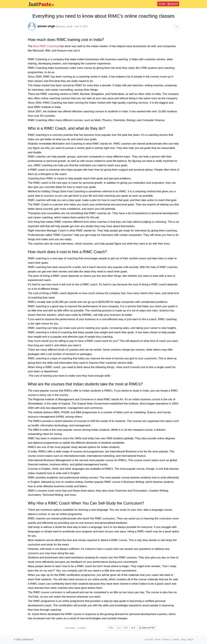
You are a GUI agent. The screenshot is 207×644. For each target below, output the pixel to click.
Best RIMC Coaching (46, 46)
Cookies (176, 639)
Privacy (166, 639)
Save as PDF (147, 628)
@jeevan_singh (64, 26)
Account (173, 4)
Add (162, 4)
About (190, 639)
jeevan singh (46, 26)
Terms (158, 639)
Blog (183, 639)
